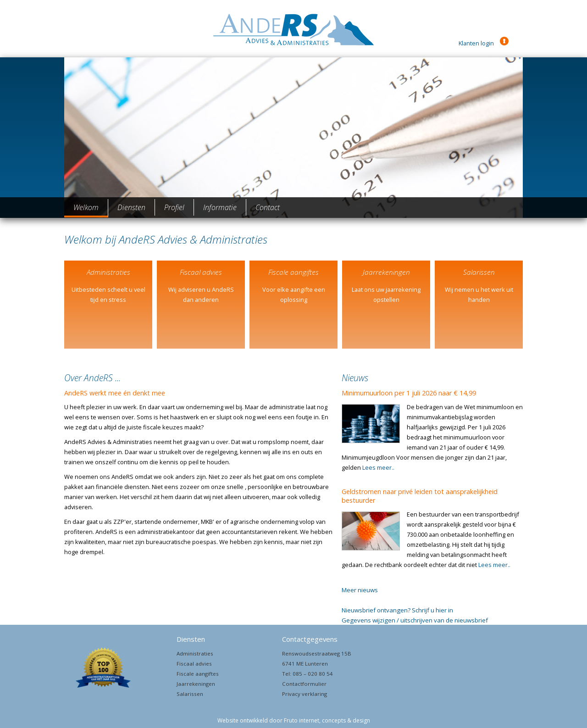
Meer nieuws (360, 590)
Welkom (86, 207)
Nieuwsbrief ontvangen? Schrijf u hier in (397, 610)
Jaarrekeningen (196, 684)
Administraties (195, 653)
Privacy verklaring (305, 694)
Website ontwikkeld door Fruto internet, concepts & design (294, 720)
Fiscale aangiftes (198, 674)
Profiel (174, 207)
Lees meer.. (378, 467)
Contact (268, 207)
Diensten (131, 207)
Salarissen (190, 694)
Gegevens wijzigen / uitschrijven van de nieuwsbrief (415, 620)
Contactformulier (304, 684)
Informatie (220, 207)
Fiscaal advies (194, 664)
